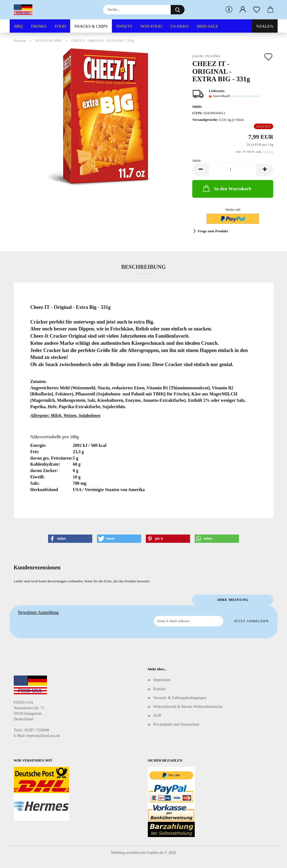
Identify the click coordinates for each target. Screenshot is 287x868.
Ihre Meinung (233, 600)
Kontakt (160, 689)
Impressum (162, 680)
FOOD (60, 26)
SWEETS (124, 26)
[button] (243, 10)
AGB (157, 715)
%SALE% (265, 26)
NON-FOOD (151, 26)
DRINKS (39, 26)
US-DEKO (180, 26)
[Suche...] (178, 10)
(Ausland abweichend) (245, 96)
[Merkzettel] (257, 10)
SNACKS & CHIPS (91, 26)
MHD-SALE (207, 26)
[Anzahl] (233, 170)
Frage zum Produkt (213, 231)
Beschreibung (143, 267)
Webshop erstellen (125, 853)
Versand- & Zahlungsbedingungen (180, 698)
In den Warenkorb (227, 188)
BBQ (19, 26)
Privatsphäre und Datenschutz (176, 724)
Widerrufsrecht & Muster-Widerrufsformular (188, 707)
